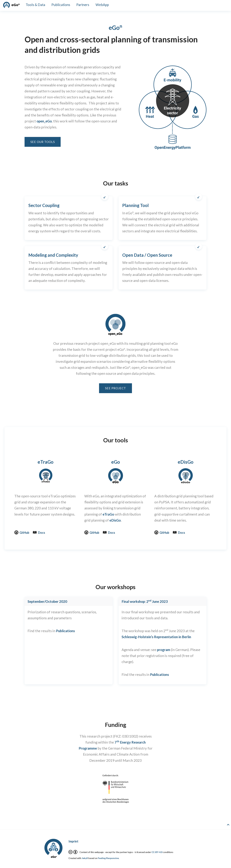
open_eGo (44, 121)
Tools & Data (35, 5)
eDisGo (115, 520)
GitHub (22, 533)
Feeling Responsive (108, 858)
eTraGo (46, 462)
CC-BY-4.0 (157, 852)
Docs (39, 533)
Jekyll (85, 858)
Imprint (73, 841)
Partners (83, 5)
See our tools (43, 142)
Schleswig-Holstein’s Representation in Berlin (156, 637)
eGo (116, 462)
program (164, 650)
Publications (61, 5)
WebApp (102, 5)
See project (115, 388)
